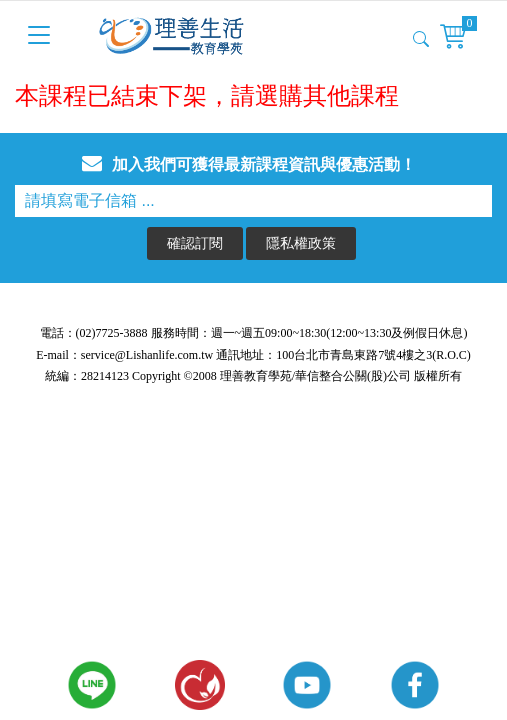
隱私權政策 (301, 242)
